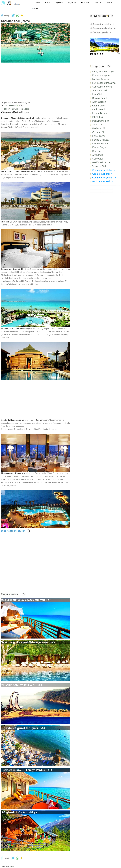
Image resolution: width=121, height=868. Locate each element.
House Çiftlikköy (101, 140)
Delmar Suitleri (100, 144)
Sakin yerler (85, 3)
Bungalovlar (71, 3)
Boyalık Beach (100, 98)
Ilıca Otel (97, 94)
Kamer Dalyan (100, 147)
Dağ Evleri (58, 3)
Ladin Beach (99, 109)
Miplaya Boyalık (101, 79)
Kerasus (97, 151)
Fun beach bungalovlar (104, 83)
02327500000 (14, 106)
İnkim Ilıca (98, 117)
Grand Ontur (99, 106)
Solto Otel (97, 159)
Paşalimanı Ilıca (101, 121)
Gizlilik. (12, 867)
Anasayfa (36, 3)
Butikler (97, 3)
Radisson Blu (99, 128)
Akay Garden (99, 102)
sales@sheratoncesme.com (16, 109)
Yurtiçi (47, 3)
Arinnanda (98, 155)
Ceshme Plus (99, 132)
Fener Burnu (99, 136)
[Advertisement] (36, 83)
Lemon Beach (100, 113)
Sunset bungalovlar (102, 87)
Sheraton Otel (100, 90)
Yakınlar (108, 3)
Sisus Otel (98, 125)
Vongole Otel (99, 166)
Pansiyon (36, 8)
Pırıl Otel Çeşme (101, 75)
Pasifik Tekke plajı (102, 162)
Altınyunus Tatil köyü (103, 72)
